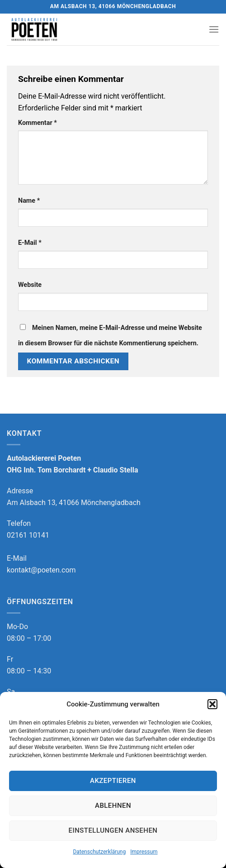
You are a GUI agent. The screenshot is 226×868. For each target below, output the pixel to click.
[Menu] (214, 29)
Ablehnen (113, 806)
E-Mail (30, 243)
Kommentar (38, 123)
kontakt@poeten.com (41, 570)
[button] (212, 704)
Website (30, 285)
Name (29, 201)
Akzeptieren (113, 781)
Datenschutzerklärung (99, 852)
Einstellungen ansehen (113, 830)
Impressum (144, 852)
